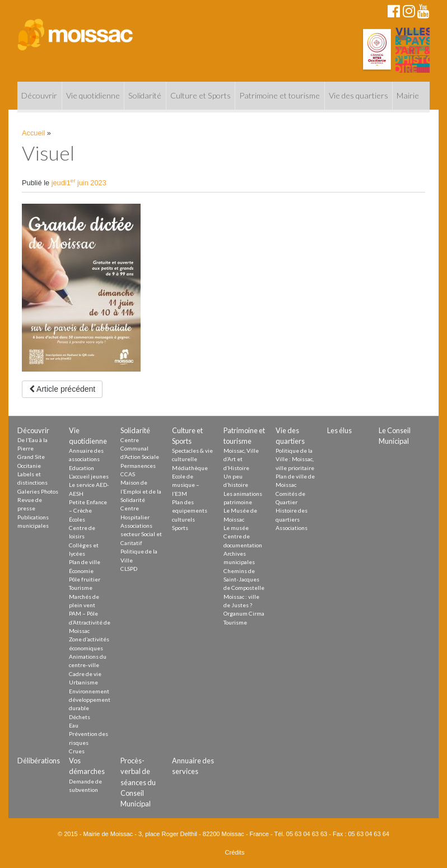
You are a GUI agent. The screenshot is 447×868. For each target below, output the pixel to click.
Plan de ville (85, 562)
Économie (81, 571)
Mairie (408, 95)
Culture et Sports (201, 95)
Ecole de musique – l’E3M (186, 485)
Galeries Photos (38, 491)
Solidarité (145, 95)
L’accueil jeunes (89, 476)
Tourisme (81, 588)
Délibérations (39, 761)
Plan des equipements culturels (190, 511)
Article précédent (62, 389)
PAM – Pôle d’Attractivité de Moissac (90, 622)
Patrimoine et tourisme (280, 95)
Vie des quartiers (358, 95)
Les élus (339, 430)
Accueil (33, 133)
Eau (74, 725)
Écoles (77, 519)
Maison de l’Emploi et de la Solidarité (141, 491)
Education (82, 468)
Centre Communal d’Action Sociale (140, 449)
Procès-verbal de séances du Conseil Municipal (138, 782)
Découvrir (39, 95)
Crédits (235, 852)
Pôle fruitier (85, 579)
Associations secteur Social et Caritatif (141, 534)
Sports (180, 528)
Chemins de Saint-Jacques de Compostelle (244, 580)
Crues (77, 751)
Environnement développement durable (90, 700)
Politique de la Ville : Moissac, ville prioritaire (295, 459)
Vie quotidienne (93, 95)
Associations (292, 528)
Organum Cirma (244, 613)
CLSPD (129, 569)
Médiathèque (190, 468)
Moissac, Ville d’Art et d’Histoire (241, 459)
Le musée (236, 528)
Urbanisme (83, 682)
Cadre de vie (85, 674)
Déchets (80, 717)
